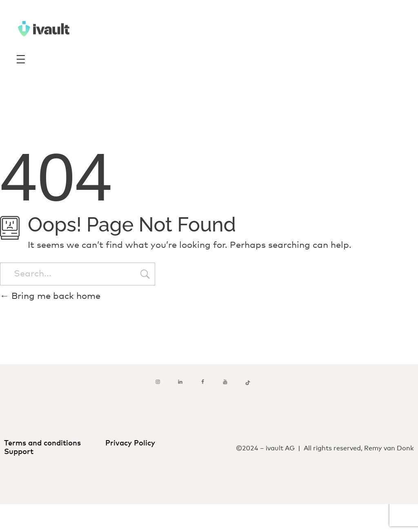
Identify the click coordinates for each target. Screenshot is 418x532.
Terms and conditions (44, 443)
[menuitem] (197, 512)
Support (20, 452)
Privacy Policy (130, 443)
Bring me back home (50, 296)
